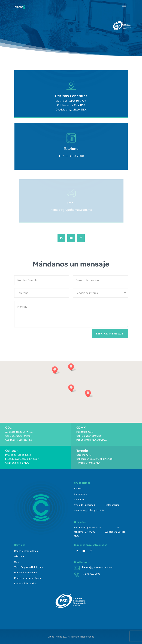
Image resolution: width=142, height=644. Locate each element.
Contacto (79, 499)
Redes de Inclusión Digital (28, 578)
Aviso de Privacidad (84, 505)
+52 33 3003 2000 (91, 574)
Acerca (78, 489)
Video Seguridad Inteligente (29, 567)
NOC (17, 562)
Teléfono (71, 150)
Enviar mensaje (110, 334)
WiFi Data (19, 556)
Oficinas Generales (71, 97)
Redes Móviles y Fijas (26, 583)
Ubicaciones (81, 494)
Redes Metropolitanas (26, 551)
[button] (72, 388)
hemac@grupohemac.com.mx (98, 567)
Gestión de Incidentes (26, 573)
